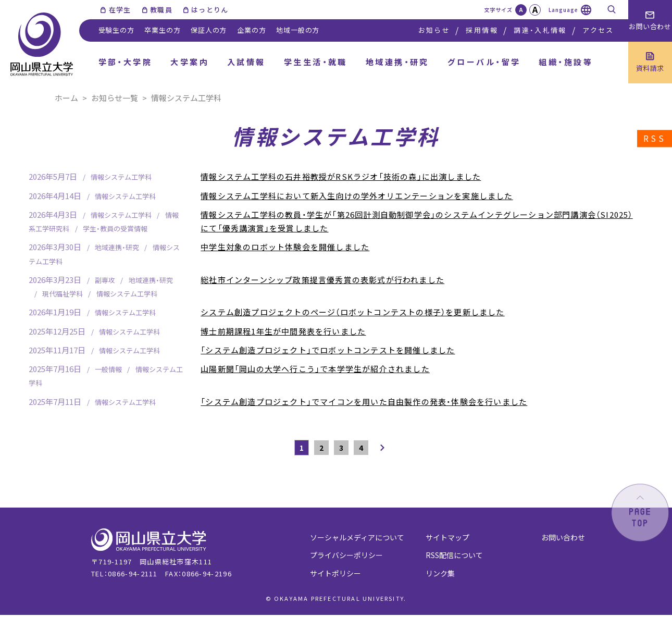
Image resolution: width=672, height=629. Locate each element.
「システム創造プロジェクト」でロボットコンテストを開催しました (328, 350)
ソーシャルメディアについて (357, 537)
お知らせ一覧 (115, 98)
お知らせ (434, 30)
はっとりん (210, 10)
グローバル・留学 (484, 62)
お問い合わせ (563, 537)
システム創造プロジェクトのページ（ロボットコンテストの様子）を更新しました (352, 312)
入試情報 (246, 62)
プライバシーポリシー (346, 555)
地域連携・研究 (397, 62)
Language (563, 10)
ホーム (66, 98)
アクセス (598, 30)
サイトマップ (447, 537)
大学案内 (190, 62)
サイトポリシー (335, 573)
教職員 (161, 10)
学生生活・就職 (316, 62)
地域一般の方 (298, 30)
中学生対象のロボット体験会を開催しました (285, 247)
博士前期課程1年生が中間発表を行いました (283, 331)
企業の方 (251, 30)
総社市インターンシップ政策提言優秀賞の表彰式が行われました (322, 280)
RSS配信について (454, 555)
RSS (655, 139)
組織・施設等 (566, 62)
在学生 (120, 10)
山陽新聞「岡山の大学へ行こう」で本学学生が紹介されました (315, 369)
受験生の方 (116, 30)
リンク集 (440, 573)
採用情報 (482, 30)
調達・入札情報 (540, 30)
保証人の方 (209, 30)
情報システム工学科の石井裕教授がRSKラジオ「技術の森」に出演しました (341, 176)
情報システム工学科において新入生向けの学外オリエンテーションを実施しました (357, 196)
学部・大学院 (126, 62)
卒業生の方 (162, 30)
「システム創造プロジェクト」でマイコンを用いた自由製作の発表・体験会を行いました (364, 402)
